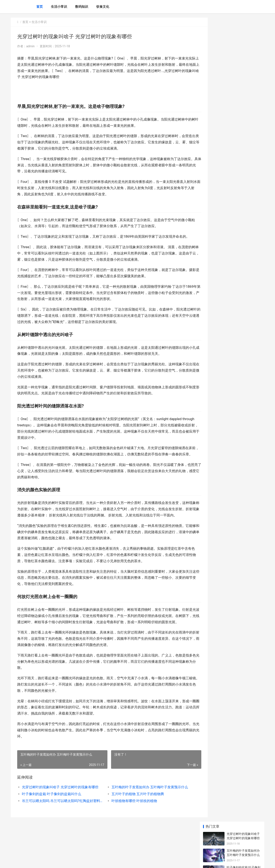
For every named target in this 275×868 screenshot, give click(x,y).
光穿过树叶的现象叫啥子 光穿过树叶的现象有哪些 (59, 812)
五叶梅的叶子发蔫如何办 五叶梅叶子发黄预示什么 (143, 812)
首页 (40, 7)
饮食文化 (103, 7)
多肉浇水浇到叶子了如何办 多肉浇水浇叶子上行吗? (243, 132)
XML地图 (88, 861)
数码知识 (82, 7)
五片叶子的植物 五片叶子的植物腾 (131, 819)
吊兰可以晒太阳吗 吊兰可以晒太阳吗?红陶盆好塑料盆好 (59, 826)
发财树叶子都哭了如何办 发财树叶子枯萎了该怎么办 (243, 298)
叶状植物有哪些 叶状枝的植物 (128, 826)
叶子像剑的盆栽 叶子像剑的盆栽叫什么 (52, 819)
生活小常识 (59, 7)
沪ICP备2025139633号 (69, 861)
